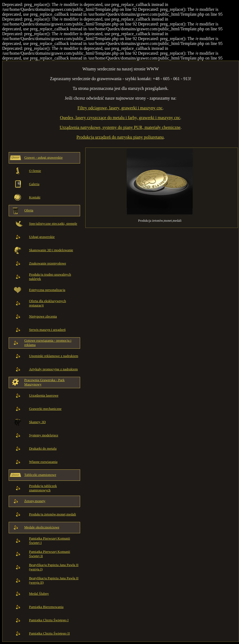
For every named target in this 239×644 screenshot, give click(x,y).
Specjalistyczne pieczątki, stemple (53, 223)
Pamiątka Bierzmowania (46, 607)
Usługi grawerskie (42, 237)
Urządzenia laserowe (44, 395)
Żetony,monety (35, 501)
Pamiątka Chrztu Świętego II (49, 633)
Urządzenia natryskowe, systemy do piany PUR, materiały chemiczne (120, 127)
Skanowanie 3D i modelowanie (51, 250)
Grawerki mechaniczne (45, 409)
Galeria (34, 184)
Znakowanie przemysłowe (48, 263)
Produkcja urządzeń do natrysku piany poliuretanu (120, 137)
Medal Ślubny (39, 594)
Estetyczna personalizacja (47, 290)
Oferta (29, 210)
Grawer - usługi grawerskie (44, 157)
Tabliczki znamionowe (40, 475)
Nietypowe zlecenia (43, 316)
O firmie (35, 171)
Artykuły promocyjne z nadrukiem (53, 369)
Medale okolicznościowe (42, 527)
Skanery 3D (37, 422)
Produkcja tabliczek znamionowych (43, 488)
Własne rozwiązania (43, 462)
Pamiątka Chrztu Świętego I (49, 620)
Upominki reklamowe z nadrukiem (54, 356)
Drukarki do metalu (43, 448)
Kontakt (35, 197)
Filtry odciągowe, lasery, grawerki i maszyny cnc (120, 108)
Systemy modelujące (44, 435)
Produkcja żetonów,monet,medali (53, 514)
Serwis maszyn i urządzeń (47, 330)
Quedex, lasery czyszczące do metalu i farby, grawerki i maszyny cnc (120, 118)
